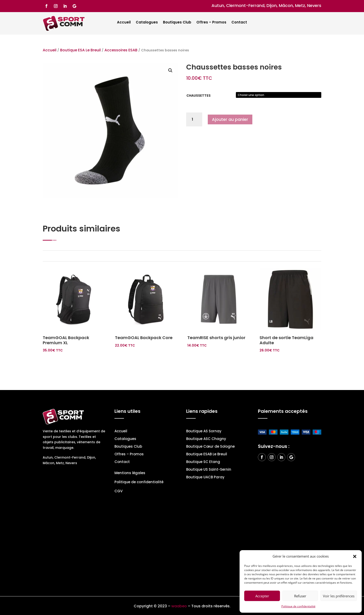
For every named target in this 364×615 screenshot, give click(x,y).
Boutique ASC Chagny (206, 439)
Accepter (262, 596)
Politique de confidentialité (298, 606)
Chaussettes (198, 96)
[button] (355, 556)
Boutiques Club (177, 23)
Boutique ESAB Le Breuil (207, 455)
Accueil (124, 23)
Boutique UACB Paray (205, 478)
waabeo (179, 606)
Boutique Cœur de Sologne (210, 447)
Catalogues (147, 23)
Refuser (300, 596)
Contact (239, 23)
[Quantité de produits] (194, 119)
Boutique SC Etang (203, 462)
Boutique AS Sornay (204, 431)
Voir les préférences (339, 596)
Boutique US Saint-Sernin (209, 470)
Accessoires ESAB (121, 50)
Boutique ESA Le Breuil (80, 50)
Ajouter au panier (230, 119)
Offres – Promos (211, 23)
